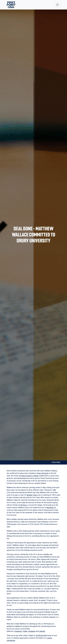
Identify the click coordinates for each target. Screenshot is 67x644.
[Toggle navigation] (57, 5)
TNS (54, 490)
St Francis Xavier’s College (29, 476)
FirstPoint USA (41, 635)
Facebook (18, 631)
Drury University (43, 473)
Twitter (25, 631)
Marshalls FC (51, 508)
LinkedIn (42, 631)
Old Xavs (23, 505)
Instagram (32, 631)
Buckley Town (32, 495)
